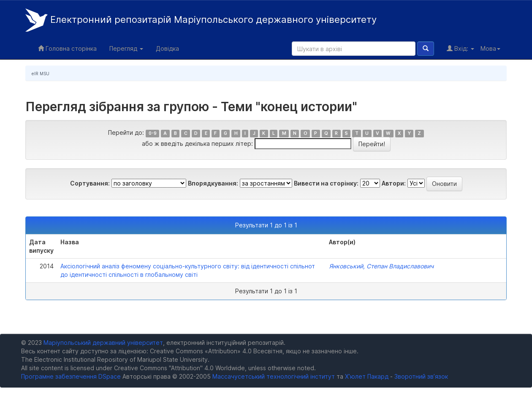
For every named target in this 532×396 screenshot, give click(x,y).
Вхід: (460, 48)
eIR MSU (41, 74)
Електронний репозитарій (201, 20)
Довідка (167, 48)
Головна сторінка (67, 48)
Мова (490, 48)
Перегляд (126, 48)
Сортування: (90, 183)
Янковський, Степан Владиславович (381, 266)
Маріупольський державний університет (103, 343)
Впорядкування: (213, 183)
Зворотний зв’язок (421, 376)
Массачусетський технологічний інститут (274, 376)
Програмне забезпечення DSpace (71, 376)
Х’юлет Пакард (367, 376)
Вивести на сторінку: (326, 183)
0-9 (153, 133)
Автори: (394, 183)
